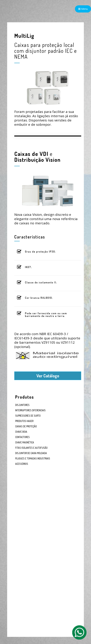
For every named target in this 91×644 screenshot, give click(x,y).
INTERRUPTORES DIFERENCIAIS (30, 410)
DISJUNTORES (22, 405)
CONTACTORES (22, 437)
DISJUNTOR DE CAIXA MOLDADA (31, 453)
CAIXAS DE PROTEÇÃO (26, 426)
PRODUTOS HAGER (24, 421)
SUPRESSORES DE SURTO (28, 416)
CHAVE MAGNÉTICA (25, 442)
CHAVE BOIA (21, 432)
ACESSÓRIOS (22, 464)
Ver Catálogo (48, 376)
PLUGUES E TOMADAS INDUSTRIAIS (33, 458)
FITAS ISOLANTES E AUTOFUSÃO (31, 448)
